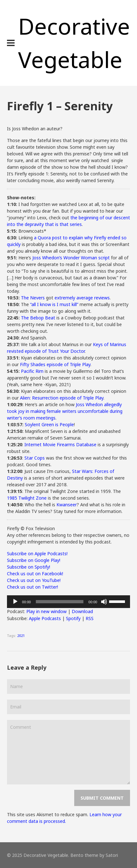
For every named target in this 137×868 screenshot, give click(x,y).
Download (82, 611)
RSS (90, 618)
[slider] (60, 602)
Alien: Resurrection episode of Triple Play (62, 398)
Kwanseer (67, 505)
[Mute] (104, 602)
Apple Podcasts (45, 618)
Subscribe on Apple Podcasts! (37, 554)
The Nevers (33, 298)
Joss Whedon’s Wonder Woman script (71, 258)
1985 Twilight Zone (27, 498)
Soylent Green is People (49, 424)
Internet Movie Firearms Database (60, 444)
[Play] (15, 602)
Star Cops (35, 458)
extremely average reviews (82, 298)
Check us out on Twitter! (33, 587)
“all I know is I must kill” (54, 304)
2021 (21, 636)
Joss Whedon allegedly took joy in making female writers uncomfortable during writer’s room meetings (65, 411)
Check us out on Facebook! (35, 574)
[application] (69, 602)
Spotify (73, 618)
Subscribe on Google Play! (34, 560)
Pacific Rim (32, 371)
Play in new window (46, 611)
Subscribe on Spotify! (29, 567)
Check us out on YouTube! (34, 580)
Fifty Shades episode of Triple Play (55, 364)
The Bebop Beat (38, 318)
